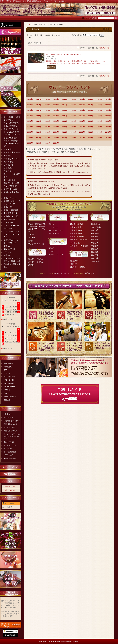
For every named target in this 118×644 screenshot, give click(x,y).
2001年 (30, 132)
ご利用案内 (88, 18)
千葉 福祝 (8, 156)
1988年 (91, 121)
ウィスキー (8, 222)
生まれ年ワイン (9, 442)
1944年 (56, 99)
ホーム (29, 25)
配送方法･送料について (12, 421)
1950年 (108, 99)
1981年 (30, 121)
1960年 (108, 105)
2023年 (47, 143)
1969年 (99, 110)
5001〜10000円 (9, 387)
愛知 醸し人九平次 (11, 159)
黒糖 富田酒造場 (10, 213)
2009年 (99, 132)
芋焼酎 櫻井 (9, 207)
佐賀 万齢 (8, 171)
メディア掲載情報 (10, 458)
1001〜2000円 (9, 380)
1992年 (39, 127)
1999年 (99, 127)
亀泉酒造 (7, 400)
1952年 (39, 105)
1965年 (65, 110)
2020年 (108, 138)
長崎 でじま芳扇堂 (11, 183)
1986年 (73, 121)
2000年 (108, 127)
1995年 (65, 127)
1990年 (108, 121)
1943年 (47, 99)
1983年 (47, 121)
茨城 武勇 (8, 149)
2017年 (82, 138)
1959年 (99, 105)
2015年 (65, 138)
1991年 (30, 127)
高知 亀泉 (8, 168)
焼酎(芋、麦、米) (11, 216)
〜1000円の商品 (9, 377)
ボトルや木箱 (77, 273)
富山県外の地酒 (10, 189)
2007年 (82, 132)
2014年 (56, 138)
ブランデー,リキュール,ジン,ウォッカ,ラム (12, 234)
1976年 (73, 116)
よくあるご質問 (9, 427)
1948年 (91, 99)
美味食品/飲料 (9, 249)
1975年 (65, 116)
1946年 (73, 99)
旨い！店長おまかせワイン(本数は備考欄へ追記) (63, 54)
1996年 (73, 127)
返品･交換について (10, 424)
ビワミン (7, 252)
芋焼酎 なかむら (10, 198)
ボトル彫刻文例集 (10, 452)
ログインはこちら (10, 490)
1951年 (30, 105)
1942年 (39, 99)
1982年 (39, 121)
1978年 (91, 116)
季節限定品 (8, 367)
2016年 (73, 138)
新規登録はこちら (10, 486)
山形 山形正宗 (9, 180)
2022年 (39, 143)
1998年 (91, 127)
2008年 (91, 132)
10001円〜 (7, 390)
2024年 (56, 143)
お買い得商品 (8, 363)
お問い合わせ (111, 11)
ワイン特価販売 (10, 186)
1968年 (91, 110)
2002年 (39, 132)
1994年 (56, 127)
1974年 (56, 116)
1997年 (82, 127)
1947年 (82, 99)
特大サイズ (8, 255)
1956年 (73, 105)
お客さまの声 (8, 455)
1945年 (65, 99)
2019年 (99, 138)
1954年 (56, 105)
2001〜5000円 (9, 383)
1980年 (108, 116)
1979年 (99, 116)
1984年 (56, 121)
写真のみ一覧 (104, 48)
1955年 (65, 105)
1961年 (30, 110)
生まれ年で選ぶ (10, 126)
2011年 (30, 138)
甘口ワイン (8, 393)
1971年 (30, 116)
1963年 (47, 110)
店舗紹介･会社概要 (10, 431)
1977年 (82, 116)
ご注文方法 (8, 414)
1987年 (82, 121)
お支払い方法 (8, 418)
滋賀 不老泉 (9, 162)
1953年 (47, 105)
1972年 (39, 116)
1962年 (39, 110)
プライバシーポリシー (11, 467)
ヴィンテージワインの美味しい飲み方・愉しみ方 (12, 436)
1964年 (56, 110)
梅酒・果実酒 (9, 219)
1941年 (30, 99)
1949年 (99, 99)
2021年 (30, 143)
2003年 (47, 132)
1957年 (82, 105)
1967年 (82, 110)
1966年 (73, 110)
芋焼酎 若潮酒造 (11, 210)
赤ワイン (7, 370)
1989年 (99, 121)
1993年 (47, 127)
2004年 (56, 132)
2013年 (47, 138)
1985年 (65, 121)
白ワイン (7, 373)
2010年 (108, 132)
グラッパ (7, 246)
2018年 (91, 138)
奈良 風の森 (9, 165)
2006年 (73, 132)
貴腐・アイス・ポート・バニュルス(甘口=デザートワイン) (12, 132)
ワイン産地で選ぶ (11, 123)
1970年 (108, 110)
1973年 (47, 116)
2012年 (39, 138)
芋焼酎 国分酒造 (10, 397)
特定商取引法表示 (11, 474)
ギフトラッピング (10, 445)
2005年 (65, 132)
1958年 (91, 105)
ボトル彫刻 (8, 449)
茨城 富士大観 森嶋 (12, 152)
